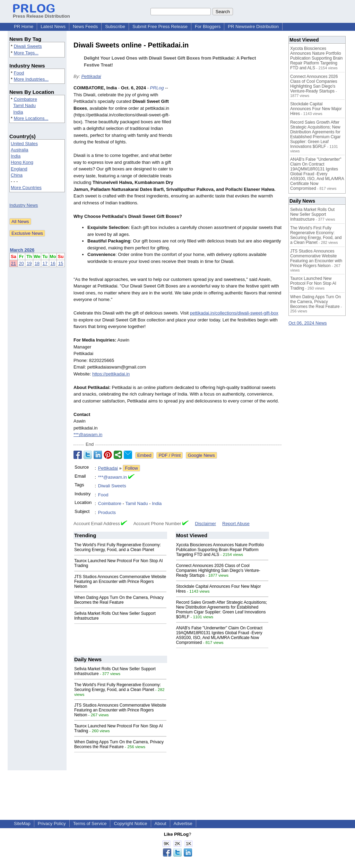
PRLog (157, 88)
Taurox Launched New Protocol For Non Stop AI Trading (313, 283)
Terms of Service (90, 823)
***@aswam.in (88, 435)
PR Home (24, 26)
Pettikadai (91, 76)
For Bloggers (208, 26)
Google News (201, 455)
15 (61, 263)
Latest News (53, 26)
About (161, 823)
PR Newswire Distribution (253, 26)
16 (53, 263)
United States (24, 144)
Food (19, 73)
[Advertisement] (230, 135)
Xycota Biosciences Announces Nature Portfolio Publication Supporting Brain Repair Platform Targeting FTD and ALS (220, 550)
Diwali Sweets (28, 46)
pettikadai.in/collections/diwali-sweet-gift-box (234, 313)
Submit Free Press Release (160, 26)
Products (107, 512)
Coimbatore (25, 99)
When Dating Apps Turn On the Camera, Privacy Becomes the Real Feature (119, 600)
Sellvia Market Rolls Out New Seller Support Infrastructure (312, 214)
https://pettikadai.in (111, 374)
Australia (20, 150)
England (19, 169)
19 (29, 263)
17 (45, 263)
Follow (131, 468)
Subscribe (115, 26)
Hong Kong (22, 162)
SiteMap (22, 823)
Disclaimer (205, 524)
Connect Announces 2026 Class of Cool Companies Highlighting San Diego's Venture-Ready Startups (218, 570)
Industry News (24, 205)
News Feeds (85, 26)
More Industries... (31, 79)
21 (14, 263)
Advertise (183, 823)
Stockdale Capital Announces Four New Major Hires (316, 109)
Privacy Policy (52, 823)
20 (21, 263)
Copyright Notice (130, 823)
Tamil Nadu (24, 105)
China (17, 175)
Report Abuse (236, 524)
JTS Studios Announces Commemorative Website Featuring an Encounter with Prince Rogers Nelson (120, 582)
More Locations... (31, 118)
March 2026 (22, 250)
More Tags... (26, 53)
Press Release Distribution (41, 14)
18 (37, 263)
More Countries (26, 188)
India (18, 112)
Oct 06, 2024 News (308, 323)
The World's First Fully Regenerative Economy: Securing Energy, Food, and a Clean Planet (118, 547)
